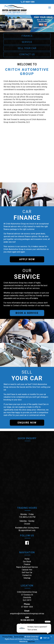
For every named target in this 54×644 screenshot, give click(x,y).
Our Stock (27, 562)
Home (27, 559)
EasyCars (31, 641)
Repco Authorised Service (27, 567)
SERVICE (27, 42)
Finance (27, 564)
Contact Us (27, 575)
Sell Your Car (27, 572)
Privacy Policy (8, 637)
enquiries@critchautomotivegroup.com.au (27, 614)
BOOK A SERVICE (27, 313)
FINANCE (27, 36)
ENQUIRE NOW (27, 423)
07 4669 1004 (29, 2)
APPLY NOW (27, 259)
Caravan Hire (27, 570)
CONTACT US (27, 54)
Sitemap (27, 578)
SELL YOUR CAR (27, 48)
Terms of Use (19, 637)
